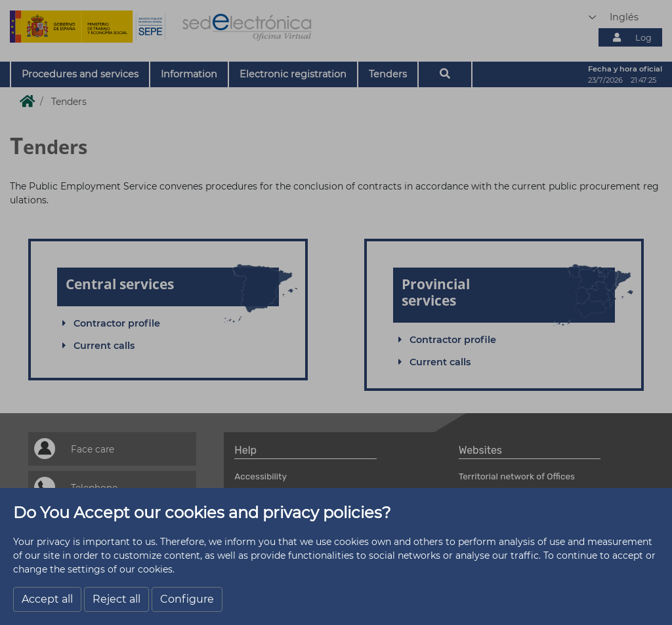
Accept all (47, 599)
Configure (187, 599)
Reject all (116, 599)
